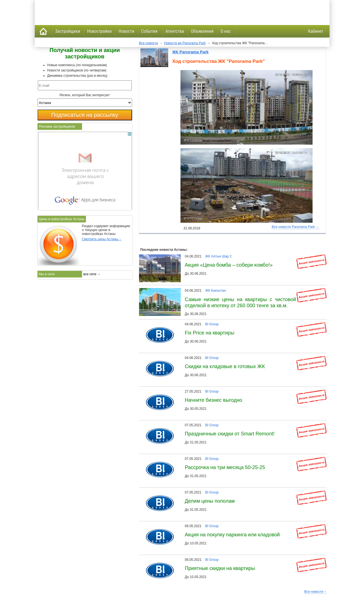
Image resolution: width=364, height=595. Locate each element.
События (150, 31)
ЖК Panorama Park (191, 52)
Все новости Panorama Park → (295, 227)
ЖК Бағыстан (216, 291)
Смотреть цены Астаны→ (102, 239)
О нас (226, 31)
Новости (126, 31)
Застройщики (68, 31)
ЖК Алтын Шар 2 (218, 256)
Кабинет (316, 31)
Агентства (175, 31)
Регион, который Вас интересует (85, 95)
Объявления (202, 31)
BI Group (212, 324)
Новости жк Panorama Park (185, 43)
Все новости (148, 43)
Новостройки (99, 31)
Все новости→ (315, 592)
